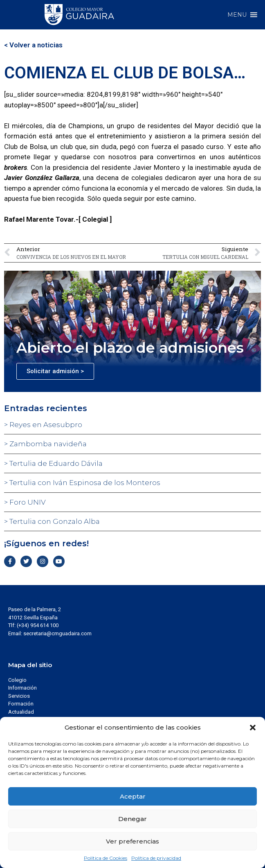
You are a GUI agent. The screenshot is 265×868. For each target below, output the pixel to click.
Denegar (132, 819)
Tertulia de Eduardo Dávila (55, 463)
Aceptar (133, 796)
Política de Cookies (106, 858)
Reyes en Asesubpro (45, 425)
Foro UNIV (27, 502)
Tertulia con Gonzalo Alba (54, 521)
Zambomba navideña (47, 444)
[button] (253, 728)
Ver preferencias (132, 841)
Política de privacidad (156, 858)
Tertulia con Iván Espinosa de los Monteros (84, 483)
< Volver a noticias (33, 45)
